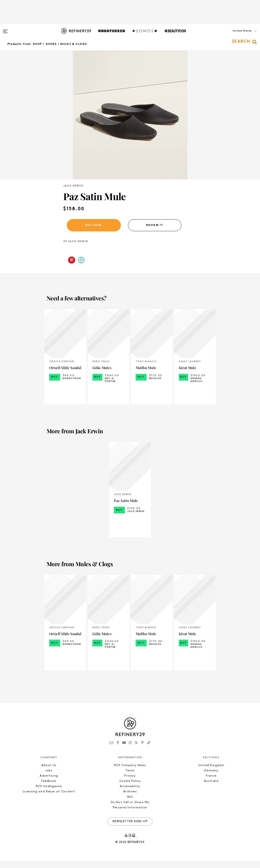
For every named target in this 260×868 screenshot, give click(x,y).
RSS (130, 804)
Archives (130, 799)
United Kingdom (211, 772)
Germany (211, 778)
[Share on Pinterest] (72, 267)
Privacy (130, 783)
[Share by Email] (81, 267)
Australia (211, 788)
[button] (236, 36)
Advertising (49, 783)
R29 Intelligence (49, 793)
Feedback (49, 788)
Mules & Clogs (74, 44)
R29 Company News (130, 772)
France (211, 783)
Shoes (51, 44)
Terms (130, 778)
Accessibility (130, 793)
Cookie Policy (130, 788)
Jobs (49, 778)
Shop (37, 44)
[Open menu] (5, 29)
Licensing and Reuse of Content (49, 799)
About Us (49, 772)
